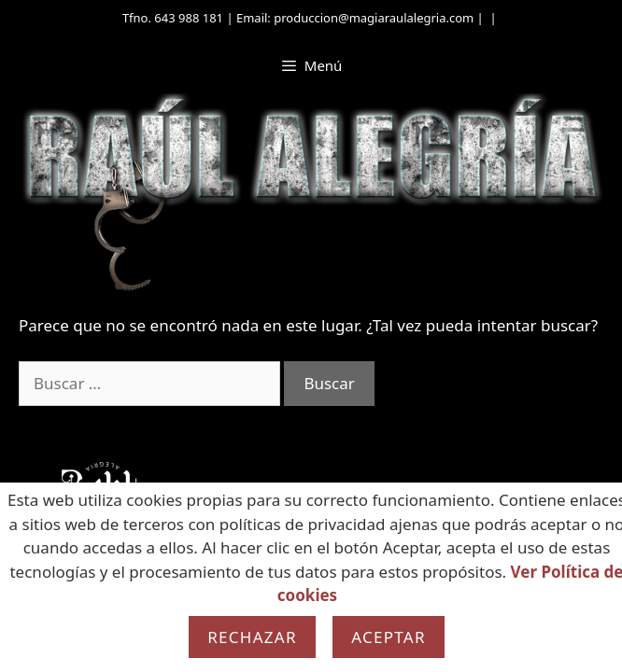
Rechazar (252, 637)
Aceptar (389, 637)
